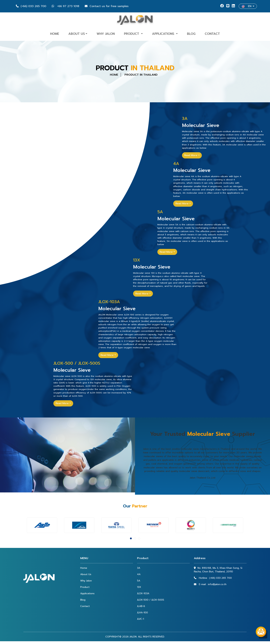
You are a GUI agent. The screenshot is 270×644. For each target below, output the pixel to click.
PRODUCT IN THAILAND (141, 75)
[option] (42, 525)
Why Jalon (106, 34)
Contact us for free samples (107, 6)
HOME (114, 75)
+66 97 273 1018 (65, 6)
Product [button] (132, 34)
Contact (212, 34)
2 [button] (135, 538)
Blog (191, 34)
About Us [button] (77, 34)
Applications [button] (164, 34)
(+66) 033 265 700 (31, 6)
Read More (192, 155)
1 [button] (131, 538)
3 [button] (139, 538)
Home (55, 34)
